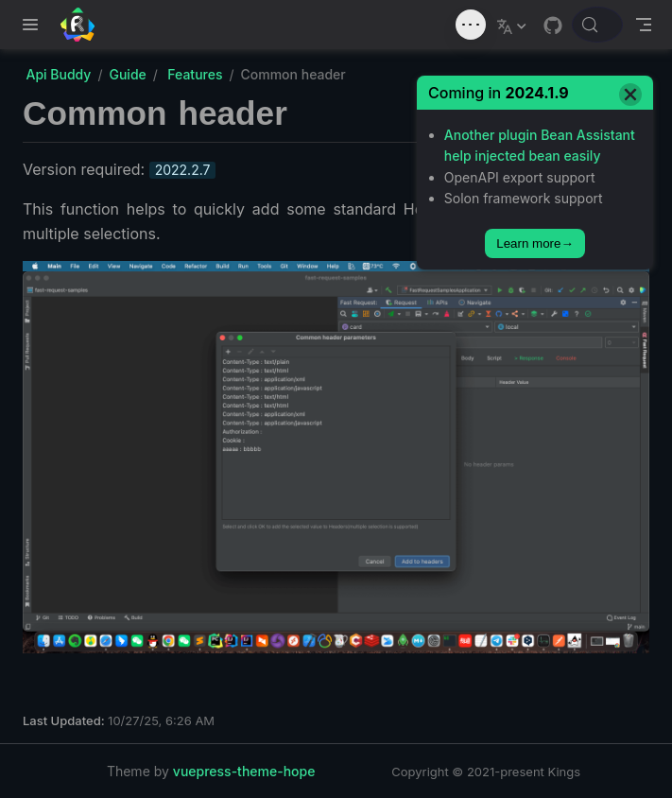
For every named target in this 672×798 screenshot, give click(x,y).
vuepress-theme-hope (244, 771)
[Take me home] (84, 25)
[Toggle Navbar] (644, 25)
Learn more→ (535, 243)
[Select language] (514, 25)
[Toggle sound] (471, 25)
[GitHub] (553, 26)
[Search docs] (597, 25)
